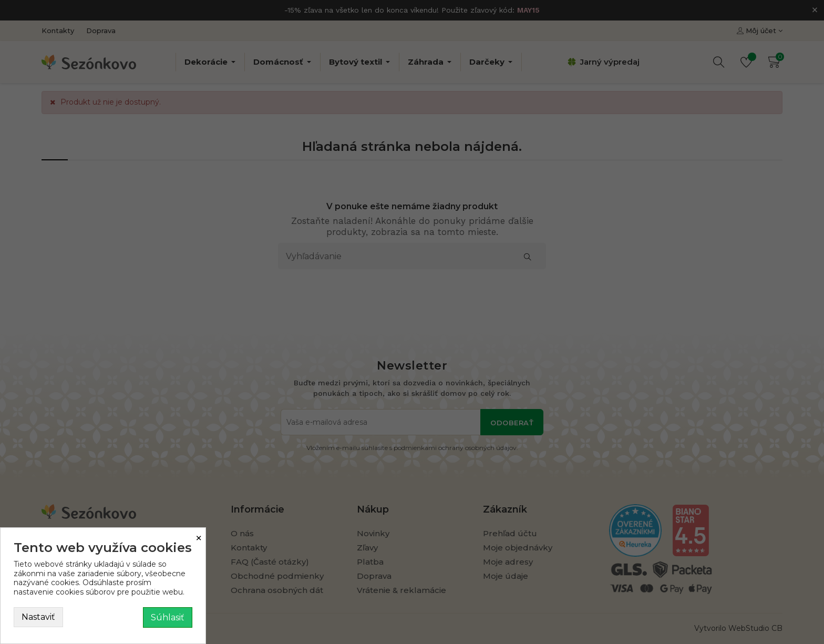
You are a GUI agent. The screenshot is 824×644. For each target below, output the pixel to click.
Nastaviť (38, 617)
